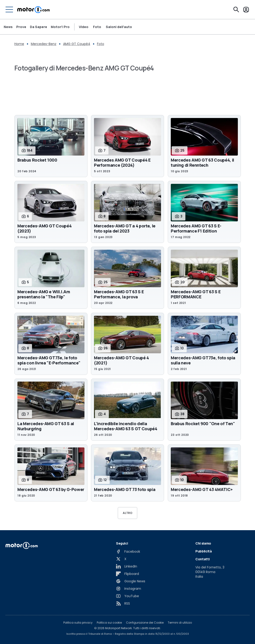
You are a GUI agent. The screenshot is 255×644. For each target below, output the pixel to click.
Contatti (202, 559)
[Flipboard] (127, 574)
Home (19, 44)
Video (84, 27)
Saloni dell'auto (119, 27)
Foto (97, 27)
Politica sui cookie (109, 623)
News (8, 27)
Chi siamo (203, 543)
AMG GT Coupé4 (77, 44)
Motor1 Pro (60, 27)
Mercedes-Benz (44, 44)
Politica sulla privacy (78, 623)
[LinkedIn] (127, 566)
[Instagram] (129, 589)
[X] (121, 559)
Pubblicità (204, 551)
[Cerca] (236, 10)
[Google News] (131, 581)
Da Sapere (39, 27)
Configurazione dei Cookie (145, 623)
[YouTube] (127, 596)
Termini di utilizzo (180, 623)
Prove (21, 27)
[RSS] (123, 603)
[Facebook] (128, 552)
